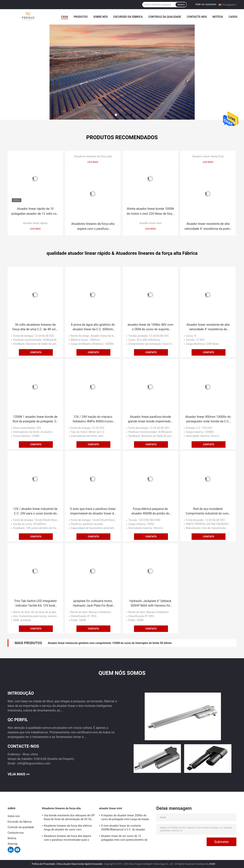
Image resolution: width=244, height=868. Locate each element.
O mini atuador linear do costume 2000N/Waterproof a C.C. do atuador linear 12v (123, 828)
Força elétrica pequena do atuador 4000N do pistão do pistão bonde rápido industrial (150, 511)
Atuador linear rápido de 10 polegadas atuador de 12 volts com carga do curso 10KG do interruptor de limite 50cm (35, 212)
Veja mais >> (19, 774)
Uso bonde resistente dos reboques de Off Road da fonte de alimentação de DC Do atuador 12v (69, 818)
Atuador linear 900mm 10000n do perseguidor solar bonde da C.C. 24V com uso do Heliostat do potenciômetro (208, 419)
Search (181, 5)
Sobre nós (100, 17)
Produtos (81, 17)
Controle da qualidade (165, 17)
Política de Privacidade (43, 864)
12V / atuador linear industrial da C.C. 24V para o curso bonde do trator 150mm (35, 511)
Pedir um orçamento (206, 4)
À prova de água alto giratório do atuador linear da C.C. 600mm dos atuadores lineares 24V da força (93, 327)
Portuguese (229, 5)
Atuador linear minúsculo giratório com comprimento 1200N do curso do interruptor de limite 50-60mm (110, 643)
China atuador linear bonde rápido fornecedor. (80, 864)
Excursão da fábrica (128, 17)
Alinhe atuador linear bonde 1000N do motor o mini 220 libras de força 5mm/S (150, 212)
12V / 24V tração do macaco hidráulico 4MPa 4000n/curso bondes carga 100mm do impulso (93, 419)
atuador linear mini (150, 223)
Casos (233, 17)
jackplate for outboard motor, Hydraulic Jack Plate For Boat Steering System (93, 604)
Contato (36, 352)
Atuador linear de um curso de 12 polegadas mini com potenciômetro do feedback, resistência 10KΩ (124, 838)
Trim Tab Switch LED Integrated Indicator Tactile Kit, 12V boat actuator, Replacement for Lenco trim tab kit (35, 604)
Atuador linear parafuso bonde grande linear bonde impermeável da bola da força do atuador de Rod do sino (150, 419)
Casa (65, 17)
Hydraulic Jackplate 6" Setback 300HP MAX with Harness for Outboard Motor (150, 604)
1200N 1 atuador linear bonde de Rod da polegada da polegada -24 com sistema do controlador (35, 419)
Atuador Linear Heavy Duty (208, 156)
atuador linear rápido (35, 223)
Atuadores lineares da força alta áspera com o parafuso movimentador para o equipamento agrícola (93, 227)
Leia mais (35, 229)
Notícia (218, 17)
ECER (212, 864)
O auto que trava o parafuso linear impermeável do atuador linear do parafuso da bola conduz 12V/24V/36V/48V (93, 511)
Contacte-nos (197, 17)
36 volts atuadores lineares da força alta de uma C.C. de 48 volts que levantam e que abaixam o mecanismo (35, 327)
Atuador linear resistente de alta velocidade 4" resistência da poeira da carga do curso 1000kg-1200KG (208, 227)
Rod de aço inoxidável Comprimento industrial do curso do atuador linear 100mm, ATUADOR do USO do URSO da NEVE (208, 511)
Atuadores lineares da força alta (93, 156)
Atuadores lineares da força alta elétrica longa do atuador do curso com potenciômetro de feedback (68, 828)
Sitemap (13, 844)
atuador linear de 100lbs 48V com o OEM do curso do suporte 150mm (150, 327)
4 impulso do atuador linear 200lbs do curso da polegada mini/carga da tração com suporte (125, 818)
